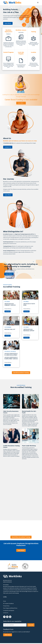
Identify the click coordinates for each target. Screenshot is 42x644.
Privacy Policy (6, 606)
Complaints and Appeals (9, 610)
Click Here (8, 635)
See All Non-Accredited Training (21, 537)
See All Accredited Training (21, 373)
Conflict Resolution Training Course (11, 447)
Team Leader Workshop (29, 446)
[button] (1, 90)
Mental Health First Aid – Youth (29, 412)
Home (5, 601)
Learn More (8, 23)
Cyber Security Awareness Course (11, 412)
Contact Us (8, 147)
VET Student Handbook (8, 604)
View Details (8, 311)
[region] (21, 90)
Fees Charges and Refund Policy (10, 608)
